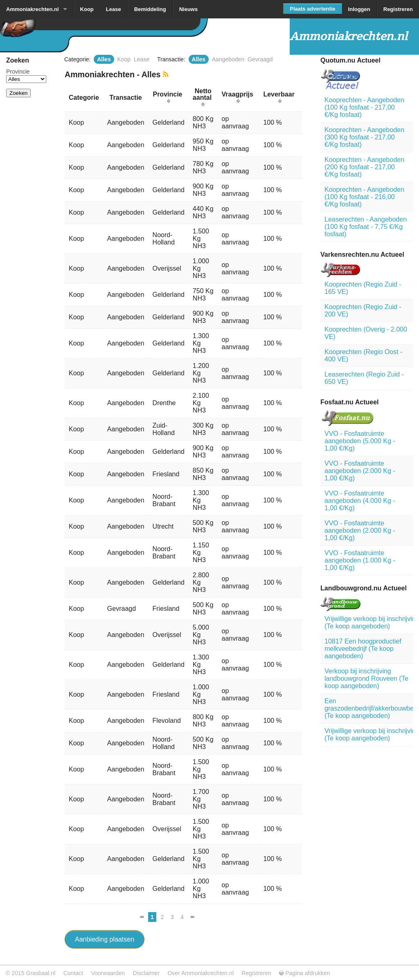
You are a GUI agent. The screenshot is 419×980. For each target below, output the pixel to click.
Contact (73, 973)
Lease (114, 9)
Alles (104, 59)
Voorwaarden (108, 973)
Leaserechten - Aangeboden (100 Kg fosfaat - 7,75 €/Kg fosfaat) (366, 227)
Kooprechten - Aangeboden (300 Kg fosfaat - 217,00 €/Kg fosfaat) (364, 137)
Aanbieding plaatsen (105, 939)
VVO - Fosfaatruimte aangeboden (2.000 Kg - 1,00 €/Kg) (360, 471)
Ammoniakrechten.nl (33, 9)
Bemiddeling (150, 9)
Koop (87, 9)
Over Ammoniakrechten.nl (200, 973)
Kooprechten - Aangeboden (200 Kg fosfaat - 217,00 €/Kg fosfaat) (364, 167)
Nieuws (189, 9)
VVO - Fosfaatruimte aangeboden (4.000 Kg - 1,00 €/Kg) (360, 501)
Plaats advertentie (312, 9)
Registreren (398, 9)
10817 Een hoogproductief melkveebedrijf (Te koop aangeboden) (363, 649)
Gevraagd (260, 59)
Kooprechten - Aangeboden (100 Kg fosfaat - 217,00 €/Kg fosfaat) (364, 107)
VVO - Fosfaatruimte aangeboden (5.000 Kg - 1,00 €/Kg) (360, 441)
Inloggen (359, 9)
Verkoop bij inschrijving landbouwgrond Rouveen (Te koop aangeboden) (366, 678)
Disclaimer (146, 973)
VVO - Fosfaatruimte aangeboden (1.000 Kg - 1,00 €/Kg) (360, 560)
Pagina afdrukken (304, 973)
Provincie (18, 72)
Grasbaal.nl (41, 973)
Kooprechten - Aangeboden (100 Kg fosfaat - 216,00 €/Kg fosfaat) (364, 197)
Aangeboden (228, 59)
